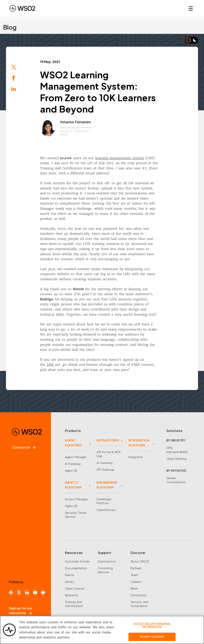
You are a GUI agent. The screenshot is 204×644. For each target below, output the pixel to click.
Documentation (76, 568)
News (134, 588)
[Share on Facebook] (14, 78)
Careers (136, 582)
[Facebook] (11, 593)
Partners (136, 568)
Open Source (75, 588)
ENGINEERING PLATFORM (107, 485)
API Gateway (105, 469)
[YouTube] (35, 593)
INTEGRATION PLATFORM (139, 443)
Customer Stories (77, 561)
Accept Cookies (152, 639)
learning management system (120, 158)
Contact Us (24, 447)
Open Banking (177, 459)
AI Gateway (73, 464)
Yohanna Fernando (75, 122)
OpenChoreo (106, 510)
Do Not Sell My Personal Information (152, 628)
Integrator (136, 457)
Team (134, 575)
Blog (10, 27)
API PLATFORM (108, 440)
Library (70, 582)
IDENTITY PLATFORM (73, 485)
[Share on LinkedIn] (14, 89)
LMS (50, 365)
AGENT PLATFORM (73, 443)
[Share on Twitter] (14, 67)
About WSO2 (140, 561)
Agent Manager (76, 457)
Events (70, 575)
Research (71, 595)
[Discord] (43, 593)
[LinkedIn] (27, 593)
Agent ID (71, 470)
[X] (19, 593)
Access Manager (76, 499)
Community (139, 595)
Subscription (107, 561)
